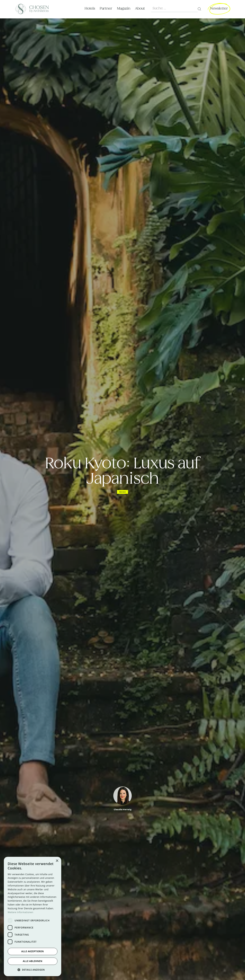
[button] (33, 970)
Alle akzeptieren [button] (33, 951)
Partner (106, 9)
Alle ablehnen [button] (33, 961)
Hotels (90, 9)
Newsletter (219, 9)
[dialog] (33, 916)
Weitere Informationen (20, 912)
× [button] (57, 861)
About (140, 9)
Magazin (124, 9)
